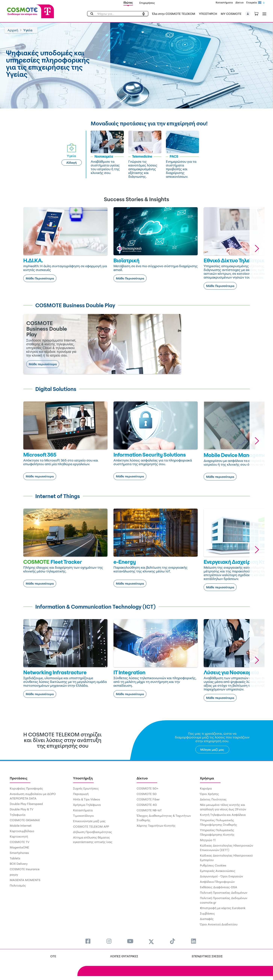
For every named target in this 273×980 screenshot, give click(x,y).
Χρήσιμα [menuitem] (207, 778)
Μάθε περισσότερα (43, 364)
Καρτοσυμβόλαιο (22, 831)
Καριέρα (206, 788)
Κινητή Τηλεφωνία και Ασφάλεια (223, 815)
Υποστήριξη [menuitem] (83, 778)
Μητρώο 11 (208, 840)
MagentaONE (19, 847)
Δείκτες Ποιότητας (213, 799)
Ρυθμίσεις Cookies (213, 865)
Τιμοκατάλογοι (84, 816)
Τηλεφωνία (18, 815)
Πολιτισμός (18, 885)
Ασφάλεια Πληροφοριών (217, 882)
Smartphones (19, 853)
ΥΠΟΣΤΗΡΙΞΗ (208, 14)
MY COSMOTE (231, 14)
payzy (14, 875)
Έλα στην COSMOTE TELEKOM (174, 14)
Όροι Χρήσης (209, 794)
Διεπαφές (207, 919)
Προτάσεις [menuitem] (19, 778)
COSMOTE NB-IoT (149, 810)
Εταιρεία (252, 2)
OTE (53, 956)
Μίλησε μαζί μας (212, 750)
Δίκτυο (240, 2)
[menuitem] (88, 941)
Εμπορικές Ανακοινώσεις (218, 871)
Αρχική (13, 30)
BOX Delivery (19, 864)
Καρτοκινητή (19, 836)
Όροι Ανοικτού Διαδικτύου (219, 924)
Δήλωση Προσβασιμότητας (93, 832)
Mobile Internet (21, 826)
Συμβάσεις (207, 913)
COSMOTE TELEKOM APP (91, 826)
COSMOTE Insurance (25, 869)
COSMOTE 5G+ (147, 788)
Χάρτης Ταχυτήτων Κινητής (156, 826)
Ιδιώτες (128, 3)
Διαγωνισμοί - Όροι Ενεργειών (221, 876)
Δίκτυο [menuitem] (142, 778)
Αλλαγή (71, 163)
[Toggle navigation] (264, 14)
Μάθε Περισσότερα (40, 278)
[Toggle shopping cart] (258, 13)
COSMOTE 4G (147, 805)
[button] (248, 14)
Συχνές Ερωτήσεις (86, 788)
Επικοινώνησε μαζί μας (89, 821)
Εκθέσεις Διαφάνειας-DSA (219, 887)
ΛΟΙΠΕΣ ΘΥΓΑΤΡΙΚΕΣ (124, 956)
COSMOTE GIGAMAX (25, 820)
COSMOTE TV (20, 842)
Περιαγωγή (81, 794)
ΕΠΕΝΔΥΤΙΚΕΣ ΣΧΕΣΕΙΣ (207, 956)
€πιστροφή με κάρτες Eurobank (223, 908)
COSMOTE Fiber (148, 799)
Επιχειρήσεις (147, 3)
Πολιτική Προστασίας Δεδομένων (224, 893)
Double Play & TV (22, 809)
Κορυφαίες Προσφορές (26, 788)
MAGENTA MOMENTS (25, 880)
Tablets (15, 858)
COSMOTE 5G (147, 794)
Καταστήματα (224, 2)
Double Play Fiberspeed (26, 804)
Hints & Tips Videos (87, 799)
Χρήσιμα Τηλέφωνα (87, 805)
